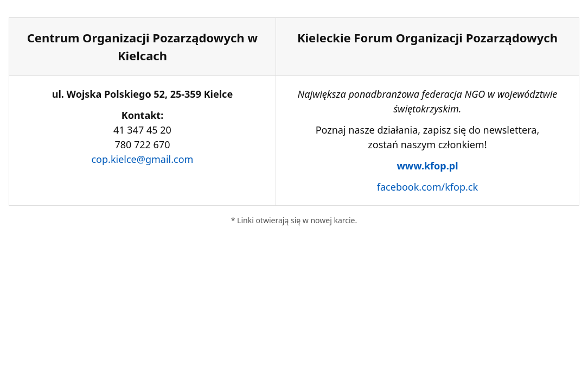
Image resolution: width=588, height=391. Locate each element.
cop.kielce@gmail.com (142, 159)
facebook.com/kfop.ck (427, 187)
